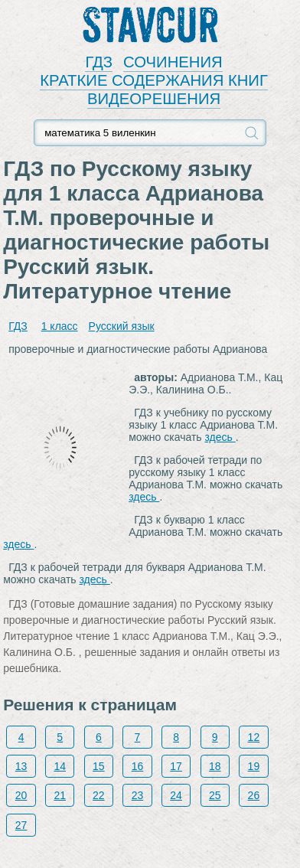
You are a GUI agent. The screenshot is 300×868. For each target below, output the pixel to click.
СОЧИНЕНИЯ (173, 62)
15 (99, 766)
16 (138, 766)
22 (99, 795)
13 (21, 766)
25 (215, 795)
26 (254, 795)
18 (215, 766)
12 (254, 737)
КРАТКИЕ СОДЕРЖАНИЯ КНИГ (154, 80)
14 (60, 766)
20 (21, 795)
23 (138, 795)
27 (21, 825)
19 (254, 766)
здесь (220, 437)
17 (176, 766)
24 (176, 795)
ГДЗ (99, 62)
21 (60, 795)
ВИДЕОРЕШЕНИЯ (154, 99)
